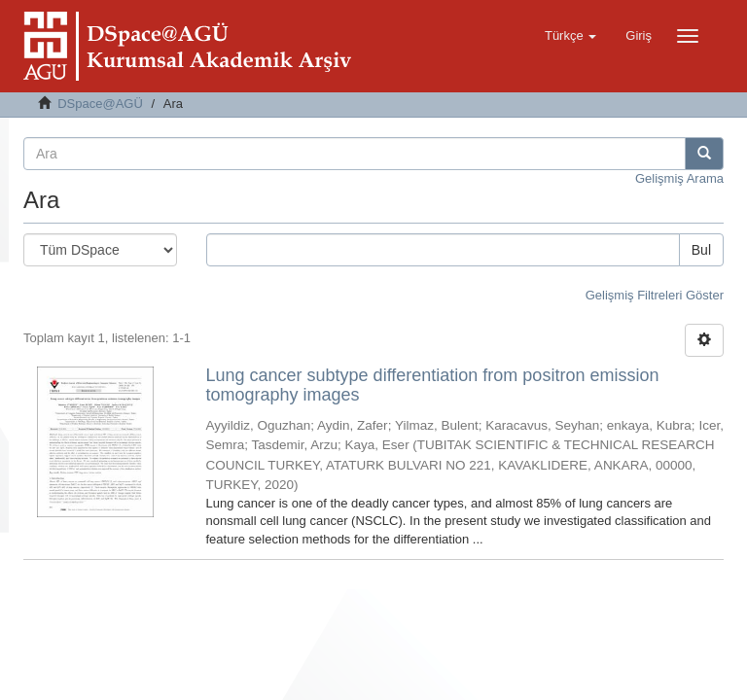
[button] (570, 36)
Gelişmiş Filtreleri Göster (655, 295)
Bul (701, 250)
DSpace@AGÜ (100, 104)
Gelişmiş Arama (679, 178)
